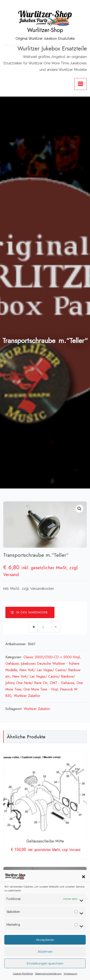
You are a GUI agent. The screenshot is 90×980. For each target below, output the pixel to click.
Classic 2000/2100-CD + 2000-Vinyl (52, 657)
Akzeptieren (45, 941)
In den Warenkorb (29, 612)
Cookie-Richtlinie (23, 975)
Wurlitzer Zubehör (27, 696)
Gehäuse (12, 664)
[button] (84, 878)
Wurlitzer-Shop (45, 30)
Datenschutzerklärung (48, 975)
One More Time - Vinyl (41, 689)
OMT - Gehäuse (62, 683)
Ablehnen (45, 953)
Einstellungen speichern (45, 965)
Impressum (71, 975)
